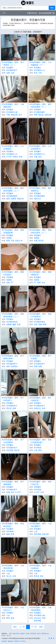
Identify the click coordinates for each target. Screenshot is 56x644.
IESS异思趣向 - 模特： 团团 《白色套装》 (13, 273)
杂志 (40, 157)
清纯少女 (37, 199)
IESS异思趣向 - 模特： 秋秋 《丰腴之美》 (40, 483)
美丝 (36, 73)
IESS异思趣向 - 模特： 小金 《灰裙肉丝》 (40, 567)
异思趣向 (10, 68)
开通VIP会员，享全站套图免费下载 (41, 13)
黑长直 (41, 115)
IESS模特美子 (12, 70)
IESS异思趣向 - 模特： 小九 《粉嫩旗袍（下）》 (40, 64)
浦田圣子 (23, 634)
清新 (8, 283)
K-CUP (18, 492)
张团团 (9, 238)
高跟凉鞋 (14, 115)
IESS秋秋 (38, 448)
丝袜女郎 (45, 534)
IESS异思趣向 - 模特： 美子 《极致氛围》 (13, 483)
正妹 (13, 73)
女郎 (36, 324)
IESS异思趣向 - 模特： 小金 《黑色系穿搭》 (13, 567)
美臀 (36, 115)
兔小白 (9, 636)
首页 (15, 627)
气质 (40, 73)
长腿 (36, 157)
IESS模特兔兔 (12, 322)
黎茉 (28, 634)
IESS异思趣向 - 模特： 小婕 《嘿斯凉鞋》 (13, 106)
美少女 (9, 576)
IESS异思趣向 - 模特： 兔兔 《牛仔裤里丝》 (40, 315)
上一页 (22, 627)
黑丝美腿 (37, 534)
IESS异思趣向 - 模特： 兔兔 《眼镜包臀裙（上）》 (13, 315)
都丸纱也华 (16, 634)
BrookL (4, 636)
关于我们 (23, 641)
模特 (11, 634)
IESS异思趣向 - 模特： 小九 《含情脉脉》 (13, 147)
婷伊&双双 (33, 634)
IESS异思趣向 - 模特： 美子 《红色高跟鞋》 (13, 441)
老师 (8, 366)
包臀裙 (13, 199)
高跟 (14, 408)
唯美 (8, 199)
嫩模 (14, 324)
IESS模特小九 (39, 70)
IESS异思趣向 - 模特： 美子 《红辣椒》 (40, 357)
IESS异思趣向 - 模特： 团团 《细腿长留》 (40, 273)
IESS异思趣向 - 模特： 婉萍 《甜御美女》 (40, 189)
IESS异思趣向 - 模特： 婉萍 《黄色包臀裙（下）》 (40, 106)
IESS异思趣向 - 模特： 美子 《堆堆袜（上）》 (13, 64)
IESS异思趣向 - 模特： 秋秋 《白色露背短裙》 (40, 441)
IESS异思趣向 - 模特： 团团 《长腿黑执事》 (13, 231)
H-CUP (9, 157)
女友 (43, 283)
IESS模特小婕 (12, 112)
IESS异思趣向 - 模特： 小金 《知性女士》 (13, 609)
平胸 (8, 115)
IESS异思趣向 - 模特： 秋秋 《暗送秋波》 (13, 525)
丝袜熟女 (14, 366)
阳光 (21, 157)
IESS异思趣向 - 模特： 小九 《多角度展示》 (40, 147)
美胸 (40, 324)
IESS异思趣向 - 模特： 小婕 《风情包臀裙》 (40, 609)
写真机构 (17, 641)
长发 (42, 492)
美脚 (39, 283)
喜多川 (39, 634)
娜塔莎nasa (45, 634)
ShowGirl (37, 618)
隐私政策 (11, 641)
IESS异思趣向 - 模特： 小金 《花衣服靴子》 (40, 525)
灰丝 (13, 492)
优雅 (8, 73)
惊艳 (8, 241)
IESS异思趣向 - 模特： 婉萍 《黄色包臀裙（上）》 (13, 189)
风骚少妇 (20, 199)
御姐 (8, 534)
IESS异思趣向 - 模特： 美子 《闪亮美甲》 (13, 399)
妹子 (20, 115)
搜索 (52, 8)
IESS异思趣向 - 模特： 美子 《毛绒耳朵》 (40, 399)
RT (12, 283)
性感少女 (37, 408)
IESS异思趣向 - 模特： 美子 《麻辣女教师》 (13, 357)
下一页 (34, 627)
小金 (36, 532)
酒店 (40, 450)
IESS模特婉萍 (39, 112)
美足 (42, 576)
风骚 (8, 492)
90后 (44, 618)
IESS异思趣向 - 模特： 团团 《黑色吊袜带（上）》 (40, 231)
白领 (36, 450)
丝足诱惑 (10, 450)
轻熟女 (15, 157)
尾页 (41, 627)
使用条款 (4, 641)
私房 (19, 324)
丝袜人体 (19, 241)
